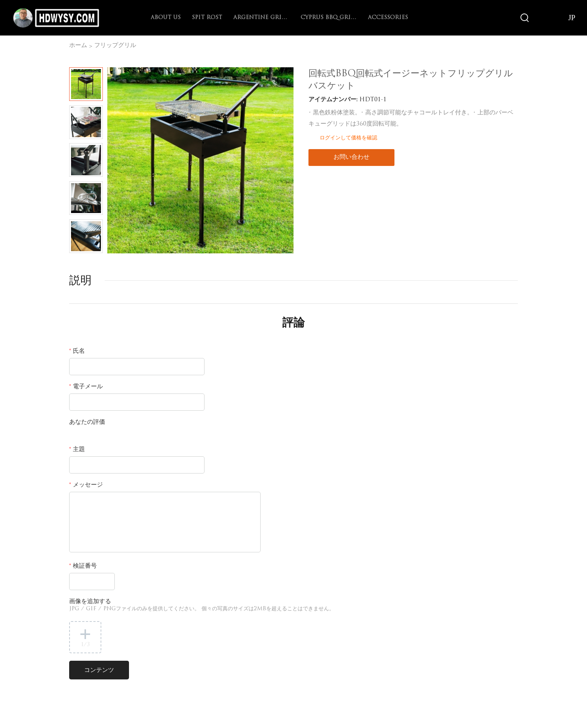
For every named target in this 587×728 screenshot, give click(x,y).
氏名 (77, 351)
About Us (166, 18)
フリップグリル (115, 46)
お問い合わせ (351, 157)
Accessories (388, 18)
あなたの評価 (87, 422)
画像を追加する (202, 605)
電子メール (86, 387)
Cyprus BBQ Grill (329, 18)
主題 (77, 450)
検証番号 (83, 566)
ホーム (78, 46)
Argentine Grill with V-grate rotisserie (261, 18)
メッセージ (86, 485)
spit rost (207, 18)
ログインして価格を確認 (348, 138)
